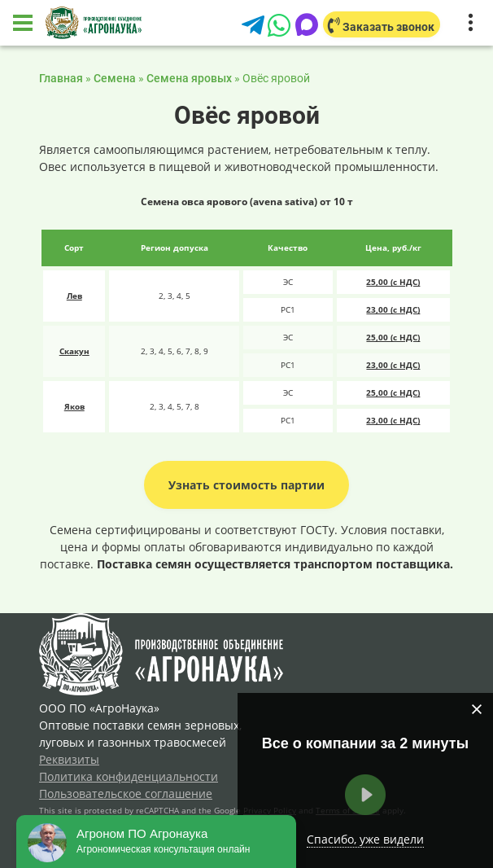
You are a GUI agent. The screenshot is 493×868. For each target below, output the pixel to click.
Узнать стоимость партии (246, 485)
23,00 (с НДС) (393, 309)
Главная (61, 78)
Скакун (74, 351)
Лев (74, 296)
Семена (115, 78)
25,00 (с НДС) (393, 282)
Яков (74, 406)
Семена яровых (189, 78)
